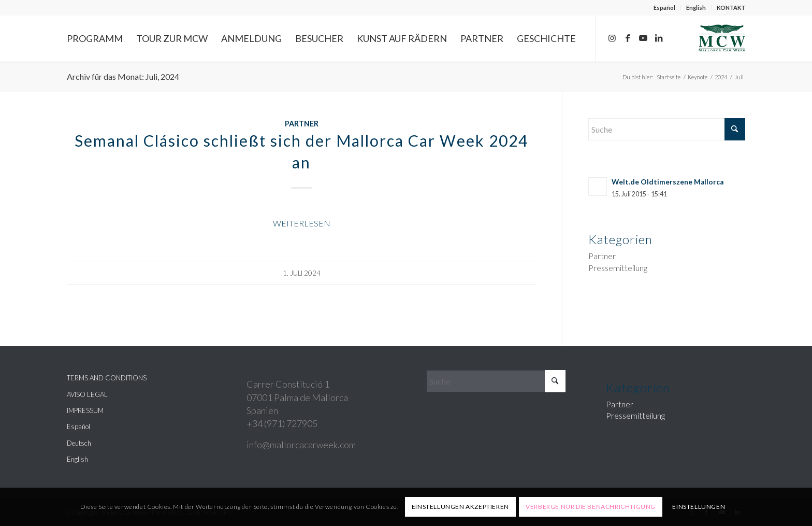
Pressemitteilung (618, 268)
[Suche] (667, 129)
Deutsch (79, 443)
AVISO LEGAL (87, 394)
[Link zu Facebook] (628, 38)
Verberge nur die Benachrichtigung (591, 507)
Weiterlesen (302, 223)
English (696, 8)
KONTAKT (731, 8)
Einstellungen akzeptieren (460, 507)
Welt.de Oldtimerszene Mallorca (668, 182)
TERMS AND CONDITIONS (107, 378)
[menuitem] (665, 8)
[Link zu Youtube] (643, 38)
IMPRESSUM (85, 410)
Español (664, 8)
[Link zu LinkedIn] (659, 38)
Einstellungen (699, 507)
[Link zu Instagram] (612, 38)
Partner (302, 124)
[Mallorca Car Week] (722, 38)
